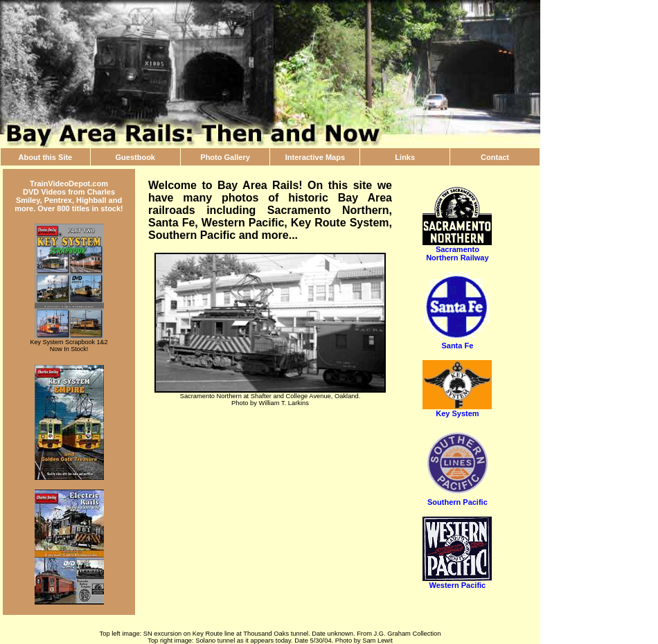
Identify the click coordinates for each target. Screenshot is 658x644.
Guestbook (135, 157)
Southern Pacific (457, 499)
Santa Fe (457, 342)
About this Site (46, 157)
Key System (457, 410)
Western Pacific (457, 582)
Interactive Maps (315, 157)
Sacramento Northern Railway (457, 250)
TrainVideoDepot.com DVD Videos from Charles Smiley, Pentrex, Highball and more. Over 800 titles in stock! (69, 196)
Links (405, 157)
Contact (495, 157)
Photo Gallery (225, 157)
